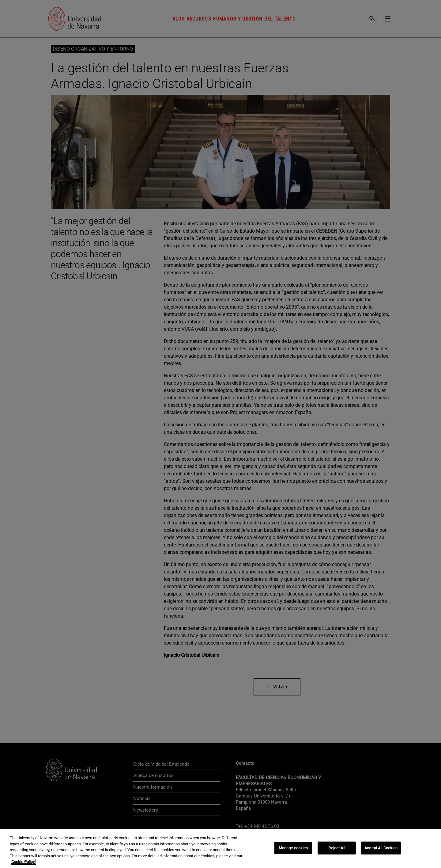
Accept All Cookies (381, 848)
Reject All (337, 848)
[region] (221, 848)
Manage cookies (293, 848)
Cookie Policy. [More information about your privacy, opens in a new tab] (23, 862)
